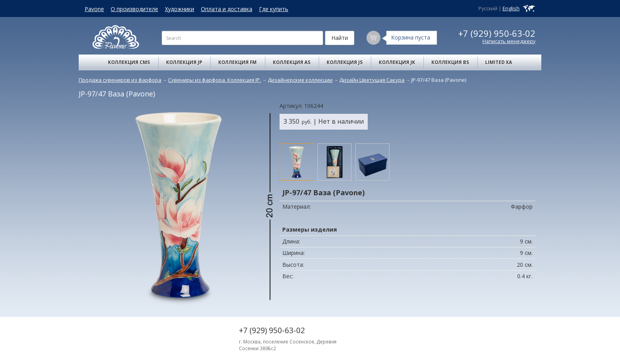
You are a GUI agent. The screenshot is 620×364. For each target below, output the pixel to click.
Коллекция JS (345, 62)
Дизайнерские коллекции (300, 80)
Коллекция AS (292, 62)
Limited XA (499, 62)
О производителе (134, 9)
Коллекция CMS (129, 62)
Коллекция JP (184, 62)
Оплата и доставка (227, 9)
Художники (180, 9)
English (511, 8)
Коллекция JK (397, 62)
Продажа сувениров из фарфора (120, 80)
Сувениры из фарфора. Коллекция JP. (215, 80)
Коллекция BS (450, 62)
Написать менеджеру (509, 41)
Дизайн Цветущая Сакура (372, 80)
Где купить (274, 9)
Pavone (94, 9)
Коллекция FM (237, 62)
